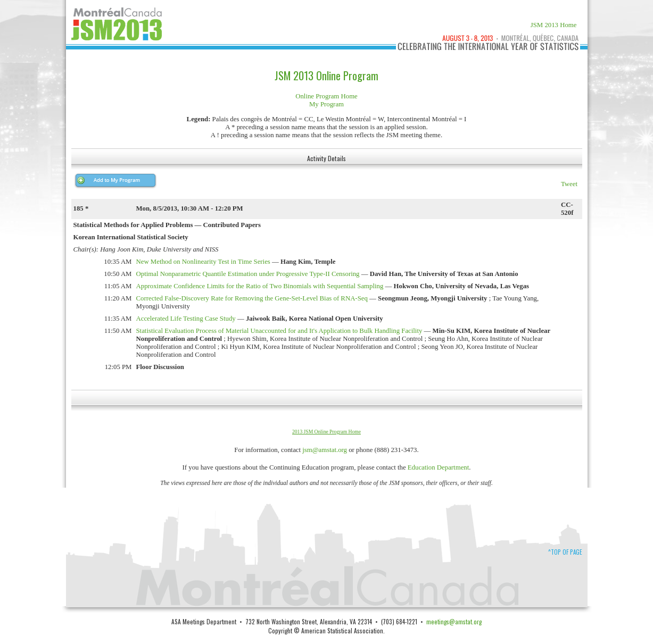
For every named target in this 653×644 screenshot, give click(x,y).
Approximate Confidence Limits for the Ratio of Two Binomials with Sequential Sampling (260, 286)
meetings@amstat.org (454, 621)
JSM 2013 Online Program (326, 76)
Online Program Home (326, 96)
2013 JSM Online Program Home (326, 432)
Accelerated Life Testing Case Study (186, 319)
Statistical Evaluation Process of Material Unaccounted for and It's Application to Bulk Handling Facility (279, 331)
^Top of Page (565, 552)
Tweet (569, 184)
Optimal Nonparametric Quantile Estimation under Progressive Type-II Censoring (248, 274)
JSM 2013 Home (554, 25)
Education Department (439, 467)
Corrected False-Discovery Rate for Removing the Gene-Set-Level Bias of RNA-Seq (252, 298)
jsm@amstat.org (325, 450)
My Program (326, 104)
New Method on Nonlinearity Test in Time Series (203, 262)
